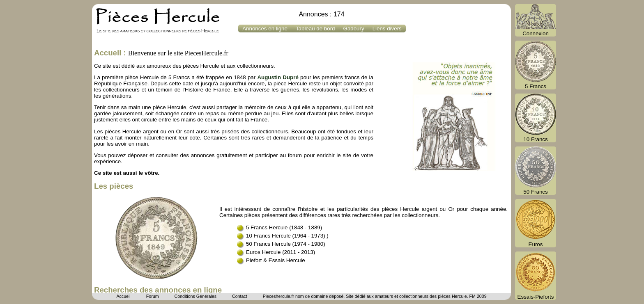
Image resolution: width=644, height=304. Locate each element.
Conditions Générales (195, 296)
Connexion (536, 20)
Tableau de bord (315, 29)
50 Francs (536, 171)
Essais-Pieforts (536, 276)
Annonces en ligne (265, 29)
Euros (536, 223)
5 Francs (536, 65)
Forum (153, 296)
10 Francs (536, 118)
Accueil (123, 296)
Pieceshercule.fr (278, 296)
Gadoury (354, 29)
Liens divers (387, 29)
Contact (240, 296)
